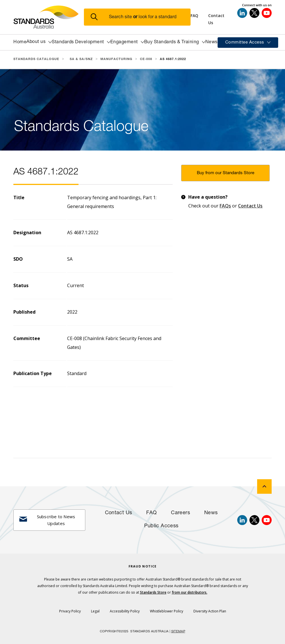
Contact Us (250, 206)
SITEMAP (178, 632)
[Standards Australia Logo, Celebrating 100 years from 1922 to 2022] (49, 17)
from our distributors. (190, 592)
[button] (141, 17)
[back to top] (264, 486)
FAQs (225, 206)
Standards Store (153, 592)
